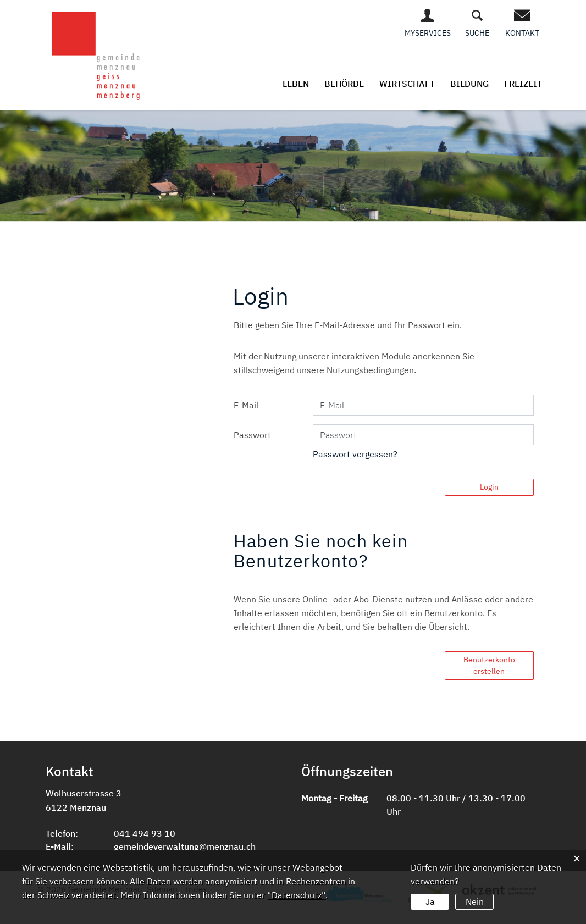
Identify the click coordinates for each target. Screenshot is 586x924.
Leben (296, 84)
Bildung (469, 84)
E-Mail (246, 405)
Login (489, 487)
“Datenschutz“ (296, 895)
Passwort (252, 435)
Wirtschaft (407, 84)
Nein (475, 901)
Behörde (344, 84)
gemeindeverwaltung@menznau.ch (185, 846)
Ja (430, 901)
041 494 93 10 (145, 833)
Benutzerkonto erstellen (489, 665)
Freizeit (523, 84)
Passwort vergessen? (355, 454)
